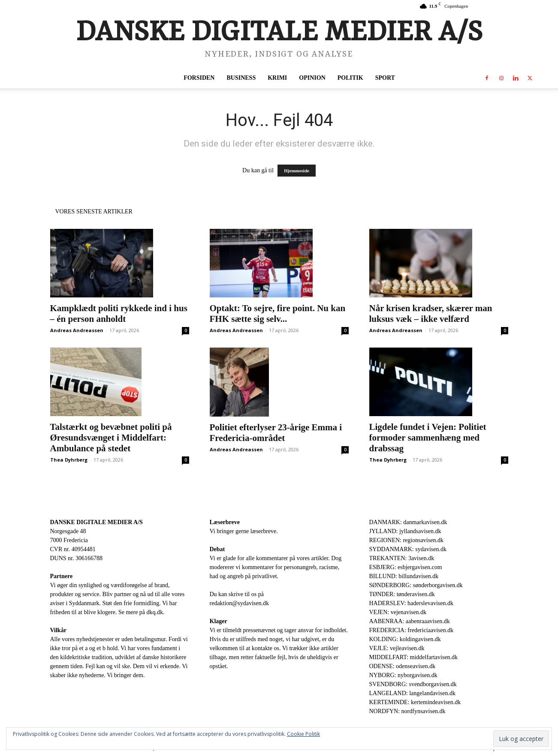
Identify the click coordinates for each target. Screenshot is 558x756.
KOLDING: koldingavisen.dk (405, 639)
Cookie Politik (303, 734)
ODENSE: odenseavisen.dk (403, 666)
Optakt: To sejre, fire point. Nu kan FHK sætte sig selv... (278, 313)
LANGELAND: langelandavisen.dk (412, 693)
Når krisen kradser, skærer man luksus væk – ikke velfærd (431, 313)
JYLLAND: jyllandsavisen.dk (405, 531)
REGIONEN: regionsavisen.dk (406, 540)
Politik (350, 78)
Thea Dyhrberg (69, 460)
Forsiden (199, 78)
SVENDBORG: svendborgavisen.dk (413, 684)
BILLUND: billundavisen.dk (404, 576)
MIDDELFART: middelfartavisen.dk (414, 657)
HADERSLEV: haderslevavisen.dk (411, 603)
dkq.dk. (156, 612)
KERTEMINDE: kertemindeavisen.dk (415, 702)
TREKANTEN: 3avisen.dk (402, 558)
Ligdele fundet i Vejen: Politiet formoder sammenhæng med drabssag (428, 438)
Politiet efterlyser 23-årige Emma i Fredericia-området (276, 433)
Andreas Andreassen (77, 330)
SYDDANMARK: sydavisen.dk (408, 549)
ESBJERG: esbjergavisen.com (406, 567)
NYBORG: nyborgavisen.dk (403, 675)
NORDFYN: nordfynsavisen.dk (407, 711)
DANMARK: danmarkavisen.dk (408, 522)
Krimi (277, 78)
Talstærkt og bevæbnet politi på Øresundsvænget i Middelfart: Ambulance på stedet (111, 438)
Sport (385, 78)
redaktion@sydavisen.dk (239, 603)
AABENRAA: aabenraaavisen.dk (410, 621)
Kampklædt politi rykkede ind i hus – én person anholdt (119, 313)
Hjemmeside (297, 171)
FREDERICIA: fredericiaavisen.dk (412, 630)
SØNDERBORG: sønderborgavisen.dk (416, 585)
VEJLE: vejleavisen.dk (397, 648)
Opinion (312, 78)
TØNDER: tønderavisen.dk (402, 594)
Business (241, 78)
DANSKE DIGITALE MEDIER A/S (97, 522)
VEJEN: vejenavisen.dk (398, 612)
